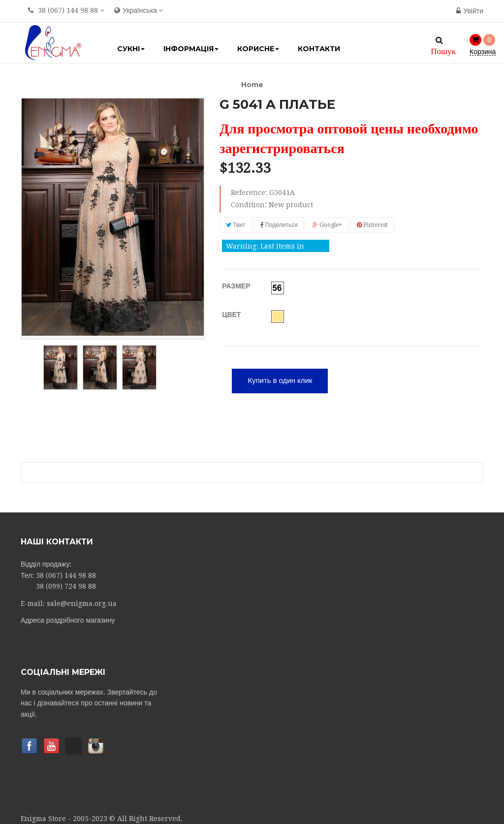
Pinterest (372, 225)
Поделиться (279, 225)
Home (252, 85)
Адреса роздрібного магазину (68, 619)
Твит (236, 225)
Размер (237, 285)
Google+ (327, 225)
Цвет (232, 314)
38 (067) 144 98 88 (68, 10)
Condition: (249, 205)
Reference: (249, 192)
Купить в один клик (280, 380)
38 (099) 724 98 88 (66, 585)
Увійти (470, 11)
